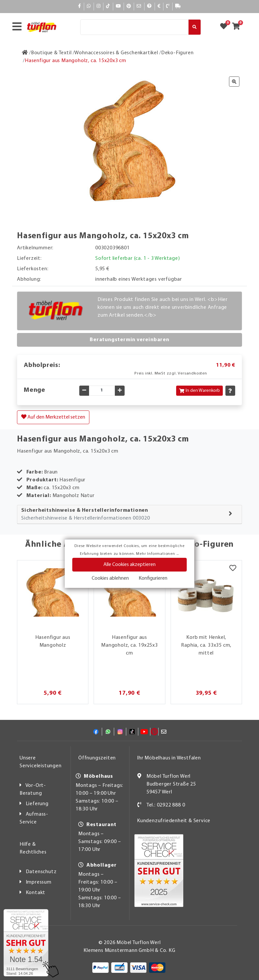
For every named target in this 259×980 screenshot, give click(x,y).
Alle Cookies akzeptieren (129, 565)
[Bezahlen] (159, 6)
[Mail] (139, 6)
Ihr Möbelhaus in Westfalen (169, 758)
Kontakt (36, 893)
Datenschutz (41, 872)
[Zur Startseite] (25, 53)
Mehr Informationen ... (158, 554)
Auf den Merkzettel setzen (53, 417)
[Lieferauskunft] (178, 6)
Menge (35, 390)
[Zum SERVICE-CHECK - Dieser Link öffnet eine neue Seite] (26, 943)
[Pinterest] (129, 6)
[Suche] (134, 27)
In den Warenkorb (199, 391)
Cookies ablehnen (110, 578)
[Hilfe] (150, 6)
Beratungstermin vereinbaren (129, 340)
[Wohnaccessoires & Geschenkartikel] (116, 53)
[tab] (129, 515)
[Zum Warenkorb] (238, 27)
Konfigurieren (153, 578)
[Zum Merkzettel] (226, 27)
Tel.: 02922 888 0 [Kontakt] (166, 805)
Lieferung (37, 804)
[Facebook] (80, 6)
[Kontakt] (168, 6)
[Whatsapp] (89, 6)
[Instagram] (99, 6)
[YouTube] (118, 6)
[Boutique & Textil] (51, 53)
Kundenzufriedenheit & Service (174, 821)
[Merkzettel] (233, 569)
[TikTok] (108, 6)
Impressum (39, 882)
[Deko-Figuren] (177, 53)
